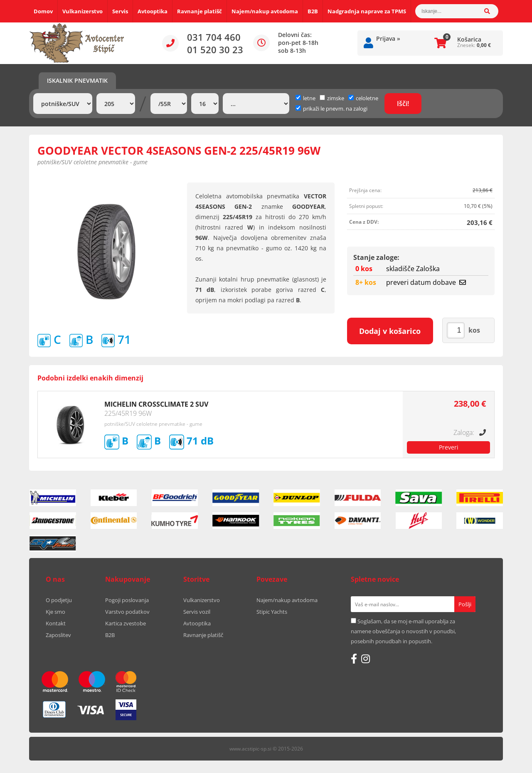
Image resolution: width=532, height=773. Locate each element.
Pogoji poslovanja (127, 600)
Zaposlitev (58, 635)
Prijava (388, 38)
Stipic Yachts (272, 612)
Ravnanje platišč (199, 11)
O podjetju (59, 600)
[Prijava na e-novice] (465, 604)
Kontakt (56, 623)
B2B (313, 11)
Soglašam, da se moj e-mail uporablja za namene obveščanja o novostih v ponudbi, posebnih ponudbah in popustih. (403, 631)
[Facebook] (354, 659)
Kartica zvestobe (126, 623)
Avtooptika (153, 11)
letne (305, 98)
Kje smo (55, 612)
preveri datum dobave (426, 282)
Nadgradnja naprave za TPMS (367, 11)
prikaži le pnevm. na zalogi (335, 109)
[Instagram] (366, 659)
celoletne (363, 98)
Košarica (469, 39)
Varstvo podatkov (127, 612)
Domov (43, 11)
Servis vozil (197, 612)
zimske (332, 98)
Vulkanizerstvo (83, 11)
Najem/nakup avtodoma (265, 11)
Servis (120, 11)
